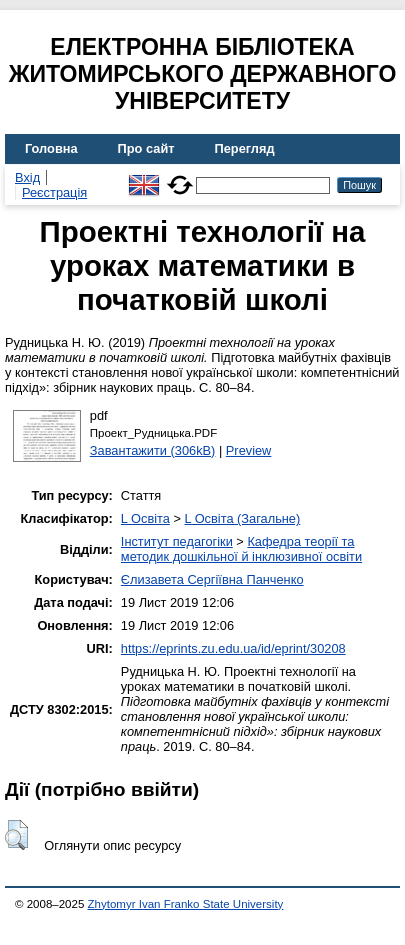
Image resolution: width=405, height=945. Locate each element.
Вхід (27, 177)
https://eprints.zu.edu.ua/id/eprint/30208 (233, 648)
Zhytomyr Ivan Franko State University (186, 904)
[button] (16, 835)
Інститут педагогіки (177, 541)
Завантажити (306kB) (153, 450)
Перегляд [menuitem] (245, 148)
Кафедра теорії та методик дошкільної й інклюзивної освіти (241, 549)
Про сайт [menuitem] (146, 148)
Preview (249, 450)
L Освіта (145, 518)
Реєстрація (54, 192)
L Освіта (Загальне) (242, 518)
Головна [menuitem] (51, 148)
